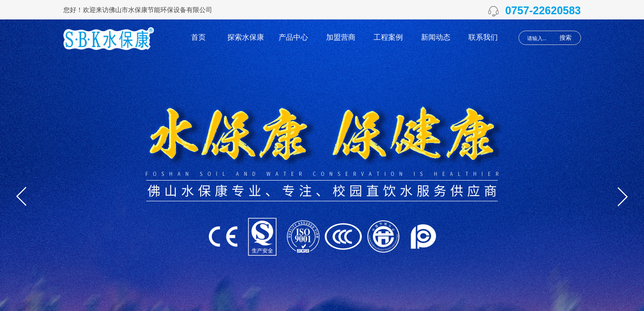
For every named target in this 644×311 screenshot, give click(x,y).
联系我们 (483, 37)
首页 (198, 37)
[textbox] (539, 38)
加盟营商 (341, 37)
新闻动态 (436, 37)
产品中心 (293, 37)
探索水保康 (246, 37)
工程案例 (388, 37)
